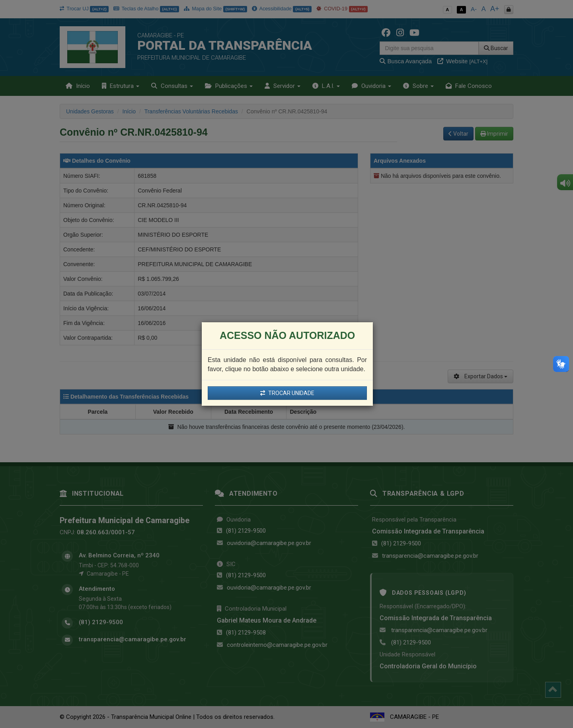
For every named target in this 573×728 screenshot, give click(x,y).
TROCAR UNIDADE (287, 393)
